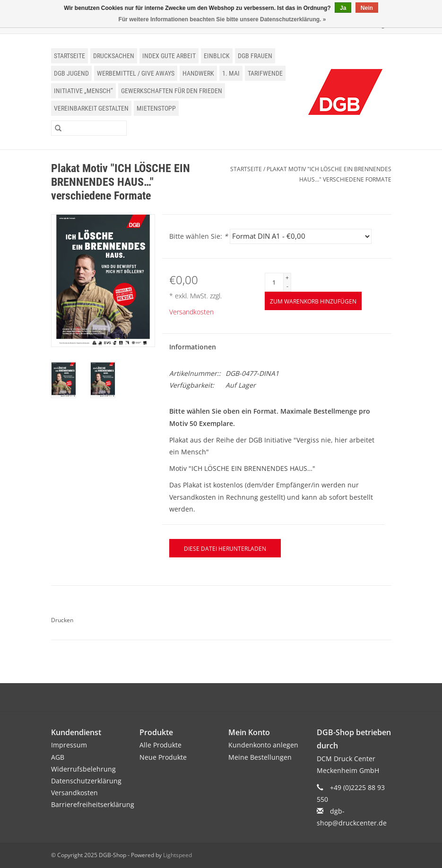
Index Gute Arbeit (169, 56)
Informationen (193, 347)
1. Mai (231, 73)
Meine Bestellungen (260, 757)
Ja (343, 8)
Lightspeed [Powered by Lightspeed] (178, 855)
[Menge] (274, 282)
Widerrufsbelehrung (83, 769)
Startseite (69, 56)
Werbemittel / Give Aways (136, 73)
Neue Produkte (163, 757)
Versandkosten (191, 312)
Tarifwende (265, 73)
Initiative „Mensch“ (83, 91)
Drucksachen (114, 56)
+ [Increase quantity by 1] (287, 278)
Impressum (69, 745)
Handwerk (198, 73)
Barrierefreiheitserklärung (93, 804)
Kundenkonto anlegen (263, 745)
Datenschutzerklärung (86, 781)
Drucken (62, 620)
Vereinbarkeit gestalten (91, 108)
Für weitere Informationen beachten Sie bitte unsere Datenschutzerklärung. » (222, 19)
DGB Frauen (255, 56)
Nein (367, 8)
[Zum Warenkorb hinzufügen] (313, 301)
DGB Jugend (71, 73)
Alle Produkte (160, 745)
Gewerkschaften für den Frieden (172, 91)
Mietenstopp (156, 108)
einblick (217, 56)
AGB (58, 757)
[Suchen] (89, 128)
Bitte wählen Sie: (199, 236)
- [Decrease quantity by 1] (287, 286)
